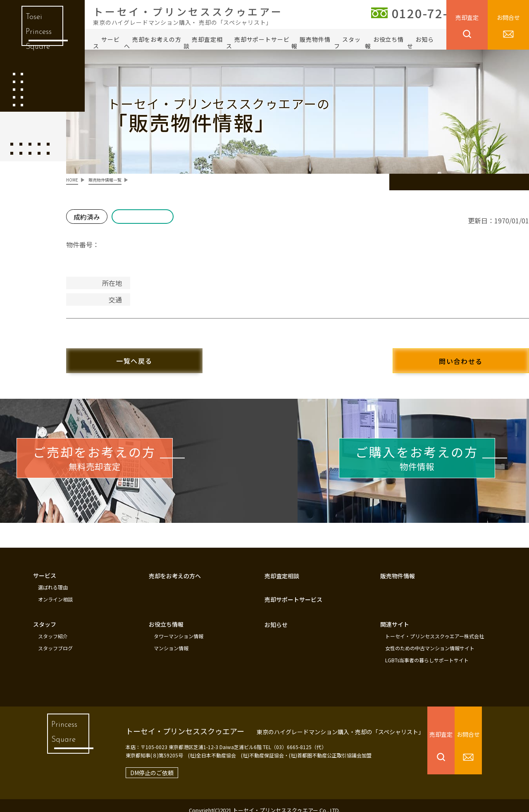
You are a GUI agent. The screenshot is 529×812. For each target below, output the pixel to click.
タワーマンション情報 (179, 629)
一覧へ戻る (149, 356)
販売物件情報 (311, 43)
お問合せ (508, 17)
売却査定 (467, 17)
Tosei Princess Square (37, 37)
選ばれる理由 (53, 582)
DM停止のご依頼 (138, 763)
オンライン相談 (55, 593)
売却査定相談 (203, 43)
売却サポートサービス (258, 43)
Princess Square (60, 735)
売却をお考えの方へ (153, 43)
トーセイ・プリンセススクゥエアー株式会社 (435, 629)
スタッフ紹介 (53, 629)
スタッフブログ (55, 640)
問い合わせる (446, 356)
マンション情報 (171, 640)
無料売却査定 (120, 457)
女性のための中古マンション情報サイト (430, 640)
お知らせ (421, 43)
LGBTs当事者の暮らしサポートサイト (427, 651)
